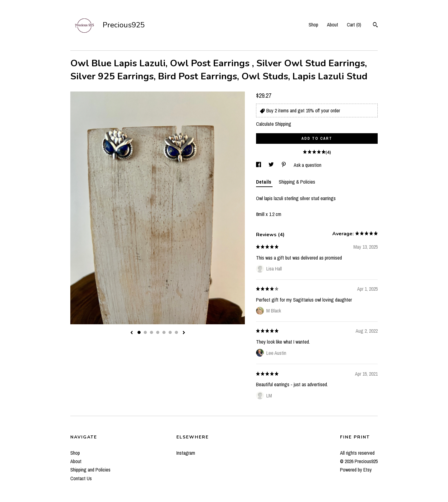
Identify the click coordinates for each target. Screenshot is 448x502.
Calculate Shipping (274, 124)
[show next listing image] (184, 333)
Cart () (354, 25)
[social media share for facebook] (259, 165)
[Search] (375, 26)
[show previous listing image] (132, 333)
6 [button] (170, 332)
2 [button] (145, 332)
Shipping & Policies (297, 182)
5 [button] (164, 332)
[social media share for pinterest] (284, 165)
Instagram (186, 453)
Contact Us (81, 478)
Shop (313, 25)
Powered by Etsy (356, 470)
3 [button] (152, 332)
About (333, 25)
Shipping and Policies (90, 470)
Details (264, 182)
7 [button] (176, 332)
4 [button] (158, 332)
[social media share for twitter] (272, 165)
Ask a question (308, 165)
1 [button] (139, 332)
